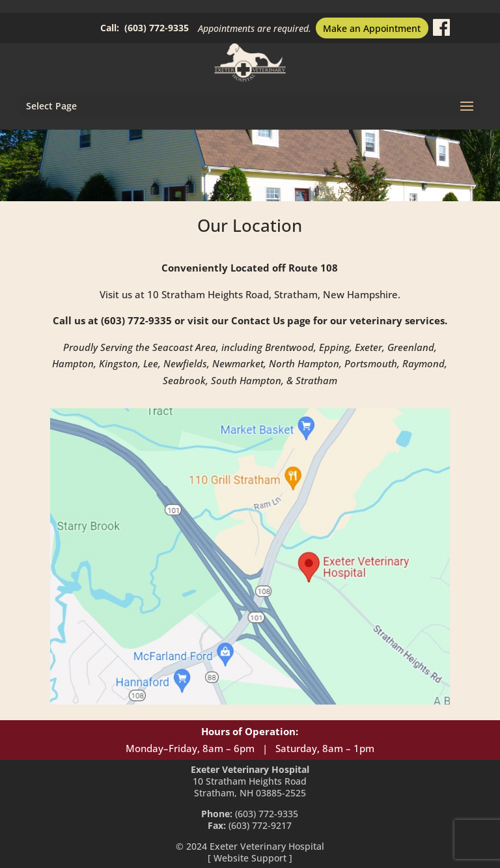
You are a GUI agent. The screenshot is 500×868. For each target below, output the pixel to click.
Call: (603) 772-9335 (145, 28)
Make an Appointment (372, 28)
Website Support (250, 858)
